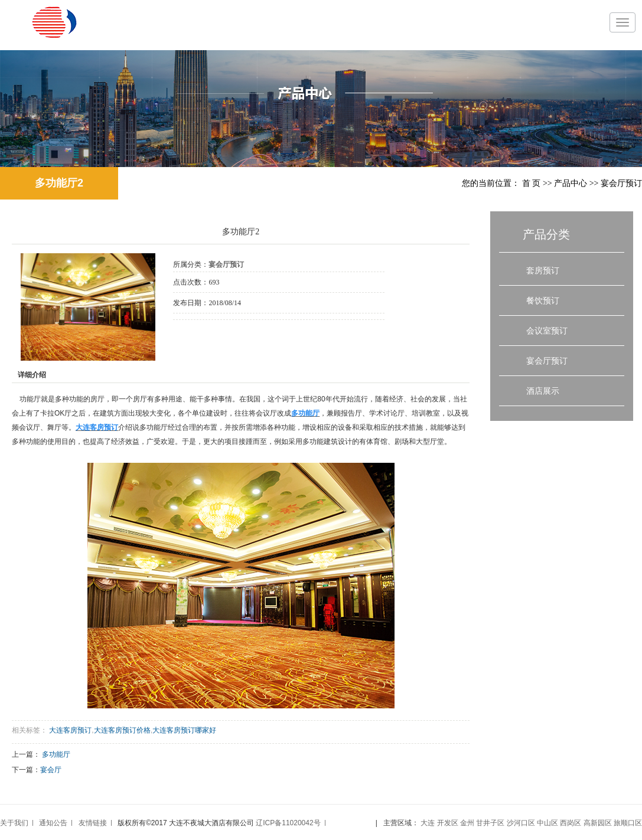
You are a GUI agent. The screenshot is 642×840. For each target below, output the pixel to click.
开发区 (448, 823)
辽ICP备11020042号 (288, 823)
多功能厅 (56, 754)
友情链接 (93, 823)
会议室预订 (547, 331)
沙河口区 (521, 823)
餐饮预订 (543, 300)
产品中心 (571, 183)
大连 (428, 823)
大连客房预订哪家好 (184, 730)
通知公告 (53, 823)
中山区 (548, 823)
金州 (467, 823)
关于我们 (14, 823)
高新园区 (598, 823)
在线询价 (206, 336)
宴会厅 (51, 770)
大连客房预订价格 (122, 730)
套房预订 (543, 270)
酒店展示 (543, 391)
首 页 (532, 183)
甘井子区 (490, 823)
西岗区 (571, 823)
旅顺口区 (628, 823)
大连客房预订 (70, 730)
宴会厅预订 (621, 183)
